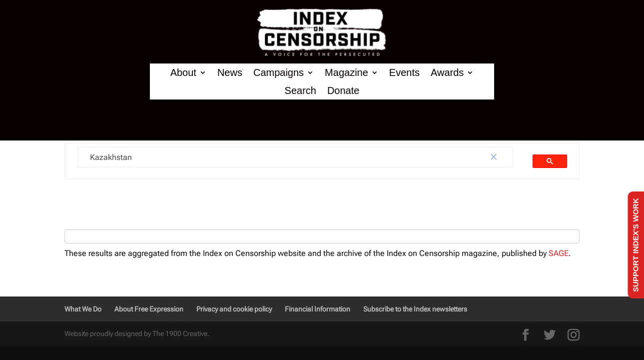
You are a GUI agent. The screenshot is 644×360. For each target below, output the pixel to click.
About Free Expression (149, 309)
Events (404, 73)
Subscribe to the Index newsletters (415, 309)
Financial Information (318, 309)
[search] (276, 157)
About (183, 73)
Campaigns (279, 73)
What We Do (83, 309)
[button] (494, 157)
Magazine (346, 73)
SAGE (559, 253)
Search (301, 91)
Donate (343, 91)
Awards (447, 73)
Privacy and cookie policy (234, 309)
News (230, 73)
